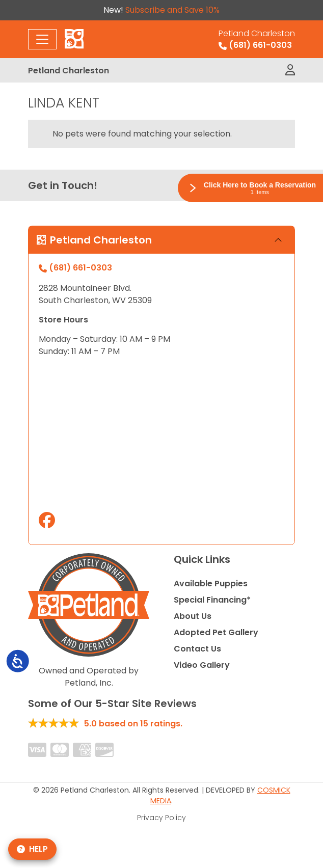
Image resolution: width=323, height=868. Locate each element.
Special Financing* (212, 600)
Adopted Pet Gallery (216, 632)
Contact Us (197, 649)
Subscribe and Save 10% (172, 10)
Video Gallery (202, 665)
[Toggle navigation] (42, 39)
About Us (193, 616)
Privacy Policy (162, 818)
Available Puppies (211, 584)
